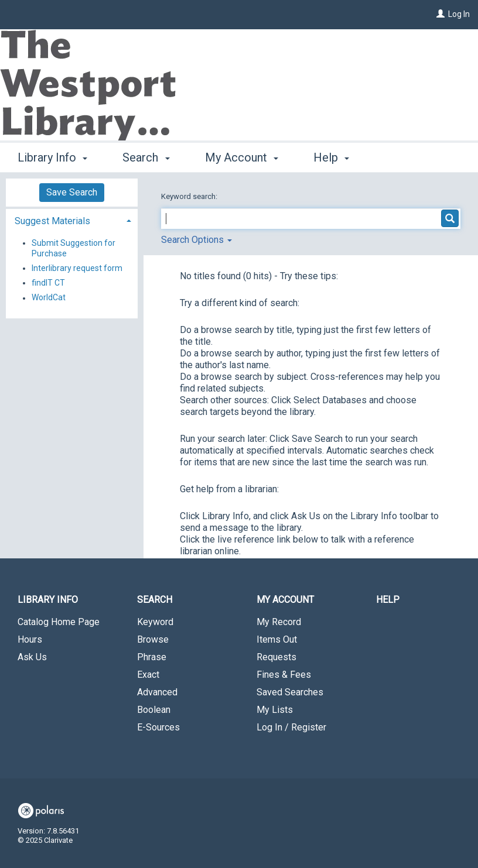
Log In (459, 14)
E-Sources (158, 727)
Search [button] (146, 157)
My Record (279, 622)
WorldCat (49, 298)
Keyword (155, 622)
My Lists (275, 710)
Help (388, 600)
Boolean (154, 710)
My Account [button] (242, 157)
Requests (276, 657)
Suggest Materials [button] (52, 221)
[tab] (72, 220)
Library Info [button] (52, 157)
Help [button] (331, 157)
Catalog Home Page (59, 622)
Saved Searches (290, 692)
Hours (30, 639)
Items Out (277, 639)
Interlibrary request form (77, 268)
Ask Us (32, 657)
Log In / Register (291, 727)
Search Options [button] (197, 240)
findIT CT (48, 283)
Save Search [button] (72, 192)
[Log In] (441, 14)
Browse (153, 639)
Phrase (152, 657)
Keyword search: (190, 196)
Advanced (157, 692)
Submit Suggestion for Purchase (74, 248)
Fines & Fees (284, 675)
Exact (148, 675)
